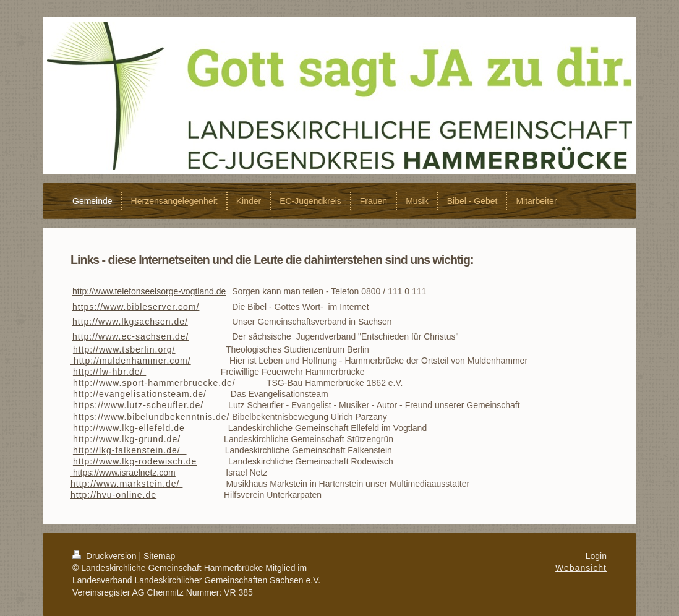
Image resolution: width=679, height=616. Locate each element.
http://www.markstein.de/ (126, 484)
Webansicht (581, 568)
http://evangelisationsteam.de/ (140, 394)
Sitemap (159, 556)
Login (596, 556)
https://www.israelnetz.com (124, 473)
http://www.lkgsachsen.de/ (130, 322)
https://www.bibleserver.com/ (136, 307)
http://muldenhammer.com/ (131, 361)
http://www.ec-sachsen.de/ (130, 336)
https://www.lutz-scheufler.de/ (140, 405)
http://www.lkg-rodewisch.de (135, 461)
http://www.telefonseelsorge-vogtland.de (149, 291)
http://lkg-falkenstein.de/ (130, 450)
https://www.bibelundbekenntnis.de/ (151, 417)
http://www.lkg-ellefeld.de (129, 428)
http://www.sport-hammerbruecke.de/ (154, 383)
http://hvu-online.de (113, 495)
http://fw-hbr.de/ (109, 372)
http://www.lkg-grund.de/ (127, 439)
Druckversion (105, 556)
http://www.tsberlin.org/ (124, 349)
